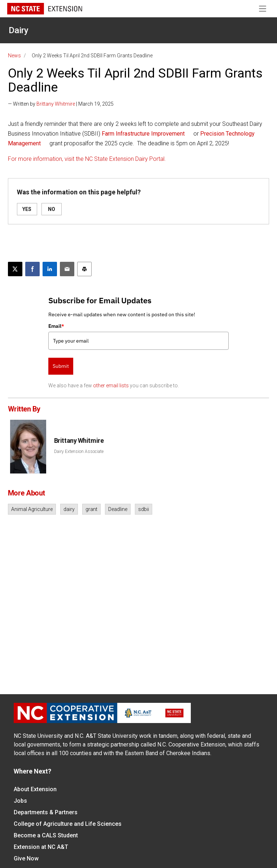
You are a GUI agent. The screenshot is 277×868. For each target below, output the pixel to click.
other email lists (111, 385)
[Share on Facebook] (32, 269)
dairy (69, 509)
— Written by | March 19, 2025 (61, 104)
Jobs (20, 801)
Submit (61, 366)
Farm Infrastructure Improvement (144, 134)
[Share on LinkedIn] (50, 269)
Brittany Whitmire (56, 104)
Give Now (26, 858)
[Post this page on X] (15, 269)
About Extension (35, 789)
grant (91, 509)
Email (56, 326)
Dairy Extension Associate (79, 451)
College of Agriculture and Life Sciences (68, 824)
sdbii (144, 509)
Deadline (118, 509)
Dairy (19, 30)
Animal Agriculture (32, 509)
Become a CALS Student (46, 835)
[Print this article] (84, 269)
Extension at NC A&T (41, 847)
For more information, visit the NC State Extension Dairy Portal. (87, 159)
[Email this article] (67, 269)
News (14, 56)
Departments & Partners (46, 812)
